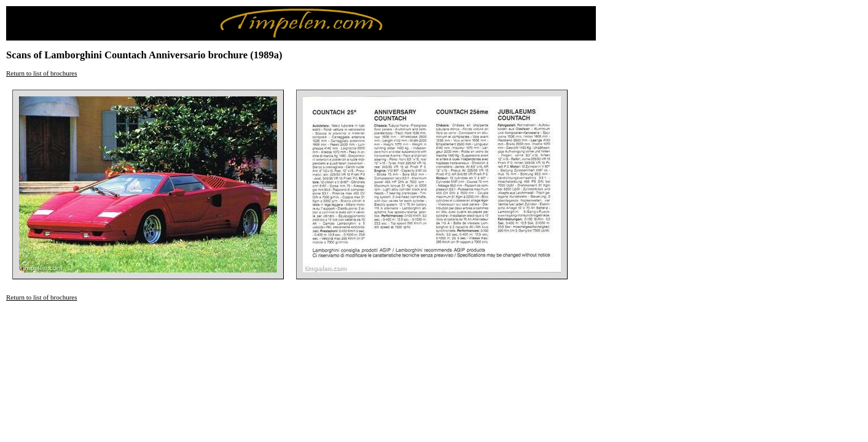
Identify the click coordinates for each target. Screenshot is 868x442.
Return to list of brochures (41, 73)
